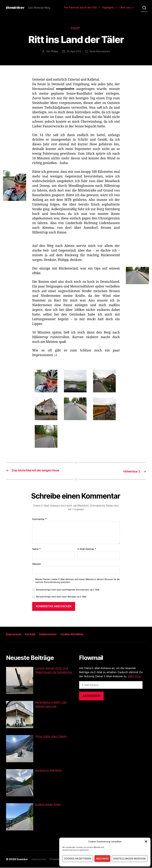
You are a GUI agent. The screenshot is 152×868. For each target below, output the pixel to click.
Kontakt (32, 634)
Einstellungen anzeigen (130, 859)
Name (36, 549)
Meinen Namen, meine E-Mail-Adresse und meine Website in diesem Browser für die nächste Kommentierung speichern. (78, 581)
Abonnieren (91, 696)
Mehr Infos (134, 676)
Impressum (14, 634)
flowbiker (23, 859)
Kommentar (39, 520)
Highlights (108, 7)
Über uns (125, 7)
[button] (146, 841)
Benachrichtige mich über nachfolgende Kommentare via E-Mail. (68, 590)
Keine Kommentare (101, 52)
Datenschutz (50, 634)
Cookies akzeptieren (78, 859)
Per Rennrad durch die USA (80, 7)
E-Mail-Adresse (87, 549)
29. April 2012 (74, 52)
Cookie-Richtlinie (76, 634)
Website (36, 564)
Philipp (76, 29)
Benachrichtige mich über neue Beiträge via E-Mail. (61, 597)
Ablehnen (102, 859)
